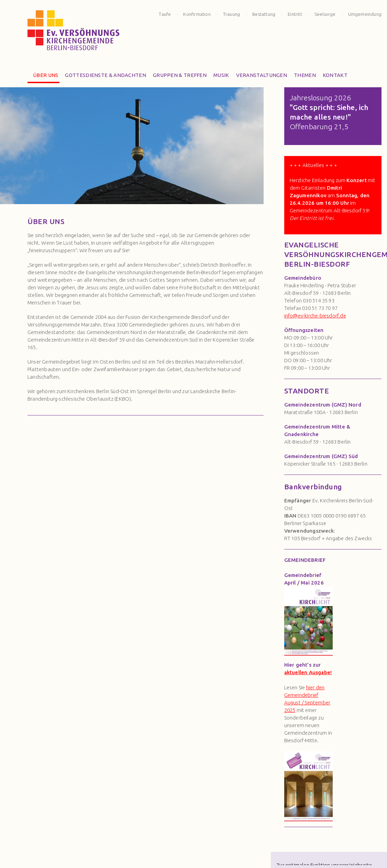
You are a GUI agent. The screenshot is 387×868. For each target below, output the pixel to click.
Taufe (165, 14)
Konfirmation (197, 14)
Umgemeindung (365, 14)
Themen (303, 77)
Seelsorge (325, 14)
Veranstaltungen (260, 77)
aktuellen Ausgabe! (308, 672)
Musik (219, 77)
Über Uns (43, 77)
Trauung (231, 14)
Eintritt (295, 14)
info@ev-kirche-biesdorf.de (315, 316)
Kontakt (333, 77)
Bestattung (264, 14)
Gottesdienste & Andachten (103, 77)
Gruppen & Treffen (178, 77)
